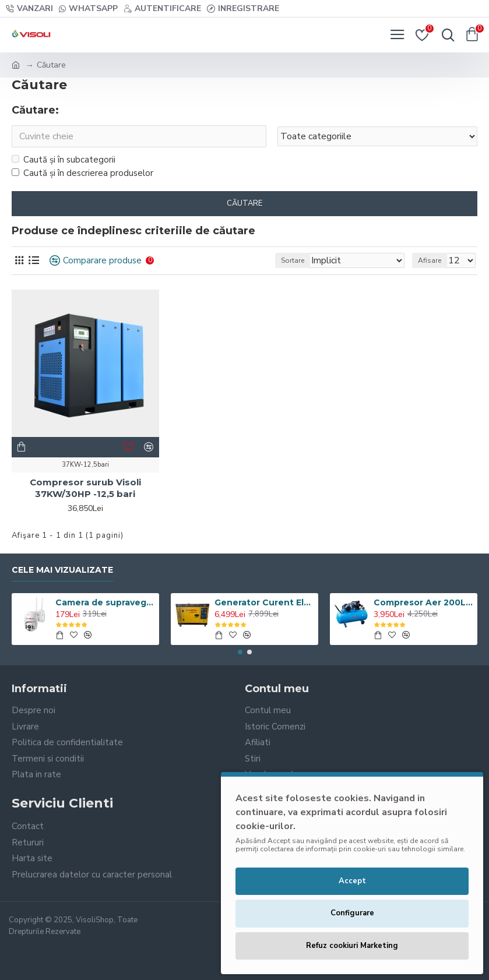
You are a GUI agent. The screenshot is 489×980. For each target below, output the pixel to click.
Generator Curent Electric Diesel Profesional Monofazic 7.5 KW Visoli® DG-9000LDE (264, 603)
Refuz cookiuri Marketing (352, 946)
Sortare (293, 261)
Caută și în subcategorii (64, 160)
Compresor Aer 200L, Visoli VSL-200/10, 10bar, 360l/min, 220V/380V (423, 603)
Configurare (352, 913)
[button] (240, 652)
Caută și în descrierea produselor (82, 173)
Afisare (430, 261)
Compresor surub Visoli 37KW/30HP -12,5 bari (85, 489)
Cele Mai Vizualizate (62, 570)
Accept (352, 881)
